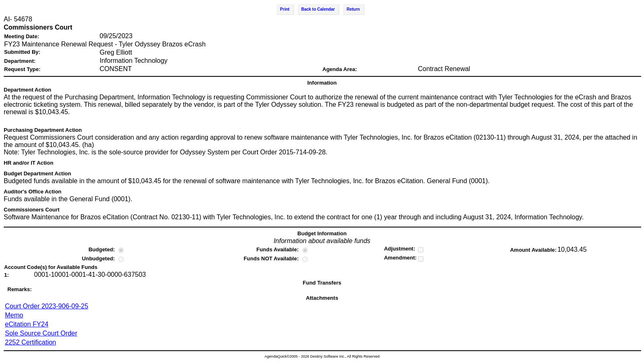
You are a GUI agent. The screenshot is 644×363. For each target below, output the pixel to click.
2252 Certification (31, 342)
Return (353, 9)
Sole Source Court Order (41, 333)
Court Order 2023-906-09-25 (47, 306)
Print (285, 9)
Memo (14, 315)
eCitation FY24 (27, 324)
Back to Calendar (318, 9)
